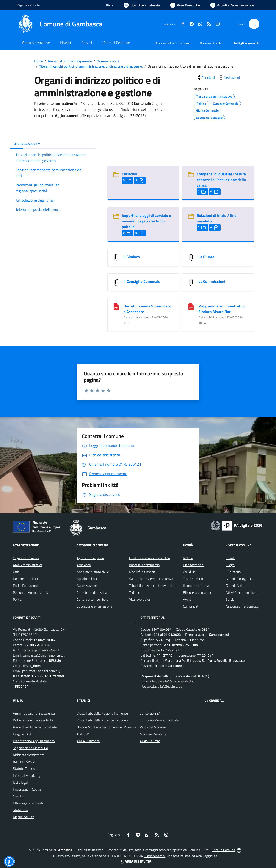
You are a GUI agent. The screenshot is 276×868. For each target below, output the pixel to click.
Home (39, 61)
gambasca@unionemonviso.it (44, 655)
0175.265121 (28, 635)
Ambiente (84, 565)
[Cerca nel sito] (254, 24)
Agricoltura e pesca (90, 558)
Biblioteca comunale (198, 592)
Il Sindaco (132, 257)
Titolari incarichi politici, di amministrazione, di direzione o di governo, (91, 66)
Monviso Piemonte (153, 734)
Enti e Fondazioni (25, 586)
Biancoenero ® (155, 856)
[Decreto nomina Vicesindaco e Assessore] (116, 306)
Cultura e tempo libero (93, 599)
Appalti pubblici (88, 579)
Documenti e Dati (25, 579)
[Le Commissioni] (191, 282)
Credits (18, 796)
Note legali (21, 782)
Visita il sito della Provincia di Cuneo (102, 720)
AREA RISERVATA (135, 861)
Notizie (188, 558)
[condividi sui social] (205, 77)
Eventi (230, 558)
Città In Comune (223, 850)
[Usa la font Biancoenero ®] (142, 5)
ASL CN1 (83, 734)
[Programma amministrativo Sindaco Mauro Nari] (191, 306)
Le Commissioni (212, 281)
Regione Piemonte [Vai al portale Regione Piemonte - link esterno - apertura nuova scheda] (28, 5)
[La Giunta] (191, 257)
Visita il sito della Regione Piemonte (102, 713)
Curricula (129, 174)
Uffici (16, 572)
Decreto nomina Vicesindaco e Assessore (147, 309)
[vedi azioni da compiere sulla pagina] (229, 77)
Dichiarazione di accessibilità (33, 720)
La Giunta (206, 257)
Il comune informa (196, 586)
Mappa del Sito (24, 817)
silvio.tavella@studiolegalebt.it (172, 681)
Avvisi (187, 599)
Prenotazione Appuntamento (34, 741)
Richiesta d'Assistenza (29, 755)
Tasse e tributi (193, 579)
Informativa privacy (27, 775)
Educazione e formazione (95, 606)
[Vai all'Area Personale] (232, 5)
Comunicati (191, 606)
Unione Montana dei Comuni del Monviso (106, 727)
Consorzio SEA (150, 713)
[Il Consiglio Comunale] (116, 282)
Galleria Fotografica (240, 579)
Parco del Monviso (153, 727)
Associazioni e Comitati (242, 606)
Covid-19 (190, 572)
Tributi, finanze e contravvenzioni (153, 586)
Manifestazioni (194, 565)
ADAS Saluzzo (150, 741)
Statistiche (21, 810)
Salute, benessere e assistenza (151, 579)
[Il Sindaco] (116, 257)
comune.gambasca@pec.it (41, 650)
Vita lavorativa (140, 599)
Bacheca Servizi (24, 762)
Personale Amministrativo (31, 592)
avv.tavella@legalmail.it (165, 686)
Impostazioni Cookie (27, 789)
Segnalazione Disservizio (30, 748)
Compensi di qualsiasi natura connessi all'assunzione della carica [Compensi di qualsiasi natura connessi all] (221, 180)
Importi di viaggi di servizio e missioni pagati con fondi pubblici (146, 221)
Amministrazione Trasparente (70, 61)
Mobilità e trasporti (143, 572)
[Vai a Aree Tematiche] (185, 5)
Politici (18, 599)
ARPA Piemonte (88, 741)
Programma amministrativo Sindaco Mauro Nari (222, 309)
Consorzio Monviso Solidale (159, 720)
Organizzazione (108, 61)
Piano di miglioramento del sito (35, 727)
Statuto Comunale (26, 769)
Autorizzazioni (87, 586)
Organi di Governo (26, 558)
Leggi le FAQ (22, 734)
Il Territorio (233, 572)
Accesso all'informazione (173, 43)
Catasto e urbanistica (92, 592)
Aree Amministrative (28, 565)
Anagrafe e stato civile (93, 572)
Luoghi (231, 565)
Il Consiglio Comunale (142, 281)
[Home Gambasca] (60, 24)
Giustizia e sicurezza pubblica (150, 558)
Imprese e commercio (144, 565)
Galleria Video (235, 586)
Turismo (135, 592)
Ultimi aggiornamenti (28, 803)
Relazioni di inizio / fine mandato (216, 218)
